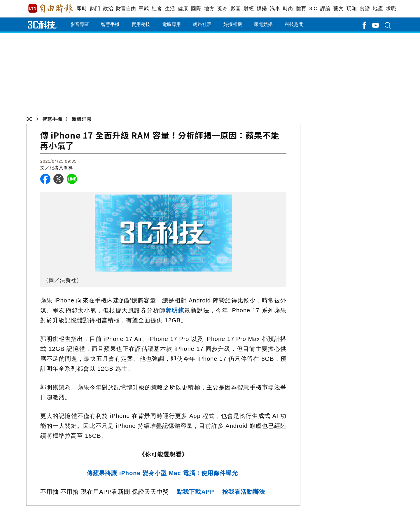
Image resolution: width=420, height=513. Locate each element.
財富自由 (126, 9)
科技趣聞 (294, 24)
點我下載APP (195, 492)
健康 (183, 9)
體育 (301, 9)
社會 (157, 9)
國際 (196, 9)
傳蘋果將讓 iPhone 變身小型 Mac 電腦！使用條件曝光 (163, 473)
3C (29, 119)
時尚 (288, 9)
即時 (82, 9)
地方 (209, 9)
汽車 (275, 9)
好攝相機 (233, 24)
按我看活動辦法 (244, 492)
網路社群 (202, 24)
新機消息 (82, 119)
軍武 (144, 9)
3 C (313, 9)
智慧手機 (110, 24)
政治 (108, 9)
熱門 (95, 9)
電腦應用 (171, 24)
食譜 (365, 9)
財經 (249, 9)
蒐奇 (222, 9)
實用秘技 (141, 24)
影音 (236, 9)
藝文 (338, 9)
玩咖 (352, 9)
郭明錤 (175, 310)
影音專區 (80, 24)
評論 (325, 9)
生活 (170, 9)
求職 (391, 9)
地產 (378, 9)
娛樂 (262, 9)
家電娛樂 (263, 24)
